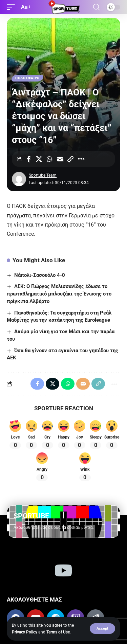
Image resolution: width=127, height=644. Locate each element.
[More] (81, 159)
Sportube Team (43, 175)
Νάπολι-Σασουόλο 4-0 (40, 275)
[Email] (60, 159)
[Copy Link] (70, 159)
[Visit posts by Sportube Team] (19, 179)
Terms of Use (58, 632)
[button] (102, 629)
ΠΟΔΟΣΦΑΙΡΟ (27, 78)
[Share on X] (39, 159)
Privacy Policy (25, 632)
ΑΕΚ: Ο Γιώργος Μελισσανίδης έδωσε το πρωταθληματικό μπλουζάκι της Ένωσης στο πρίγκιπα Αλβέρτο (59, 294)
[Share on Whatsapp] (49, 159)
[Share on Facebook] (28, 159)
